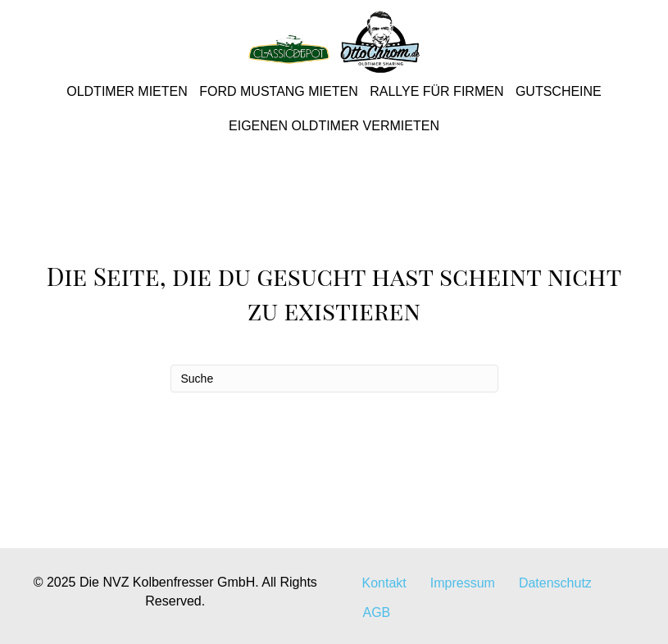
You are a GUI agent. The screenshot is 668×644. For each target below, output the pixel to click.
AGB (377, 612)
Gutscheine (559, 91)
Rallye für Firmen (436, 91)
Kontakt (384, 583)
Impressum (463, 583)
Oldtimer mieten (127, 91)
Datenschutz (555, 583)
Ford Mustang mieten (278, 91)
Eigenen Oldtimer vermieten (334, 126)
